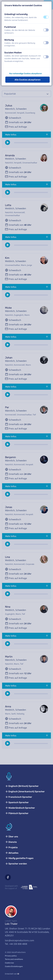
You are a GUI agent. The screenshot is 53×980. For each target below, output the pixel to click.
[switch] (46, 17)
